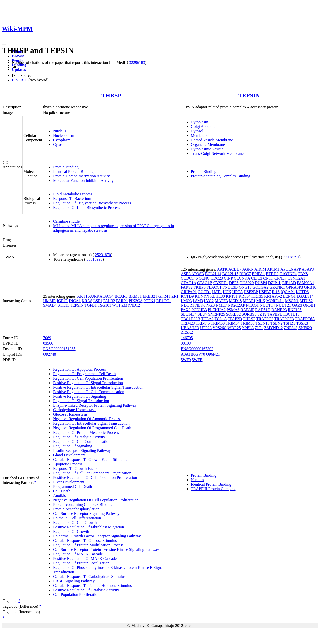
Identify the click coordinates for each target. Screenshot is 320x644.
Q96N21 (213, 354)
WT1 (116, 305)
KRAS (87, 301)
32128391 (291, 257)
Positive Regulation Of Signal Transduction (88, 383)
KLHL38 (218, 296)
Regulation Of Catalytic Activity (79, 437)
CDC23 (217, 278)
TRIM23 (188, 323)
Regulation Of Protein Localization (81, 563)
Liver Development (69, 482)
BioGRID (20, 80)
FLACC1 (214, 287)
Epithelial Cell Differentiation (77, 518)
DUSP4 (261, 283)
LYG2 (209, 301)
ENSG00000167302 (197, 349)
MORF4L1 (275, 301)
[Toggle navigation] (4, 44)
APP (297, 269)
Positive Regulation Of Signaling (80, 396)
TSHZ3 (289, 323)
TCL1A (221, 319)
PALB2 (109, 301)
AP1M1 (273, 269)
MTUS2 (306, 301)
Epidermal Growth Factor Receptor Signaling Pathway (97, 536)
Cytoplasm (62, 140)
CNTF (268, 278)
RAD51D (263, 310)
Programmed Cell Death (73, 486)
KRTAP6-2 (273, 296)
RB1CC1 (164, 301)
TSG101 (104, 305)
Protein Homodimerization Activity (82, 176)
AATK (222, 269)
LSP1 (98, 301)
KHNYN (202, 296)
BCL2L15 (230, 274)
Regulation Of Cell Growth (75, 522)
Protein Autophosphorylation (76, 509)
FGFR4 (162, 296)
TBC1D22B (191, 319)
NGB (211, 305)
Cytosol (59, 145)
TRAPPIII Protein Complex (213, 489)
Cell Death (62, 491)
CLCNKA (242, 278)
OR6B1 (309, 305)
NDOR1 (188, 305)
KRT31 (232, 296)
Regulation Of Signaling (73, 446)
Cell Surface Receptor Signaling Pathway (86, 513)
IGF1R (62, 301)
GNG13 (245, 287)
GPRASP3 (294, 287)
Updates (19, 69)
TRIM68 (248, 323)
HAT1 (217, 292)
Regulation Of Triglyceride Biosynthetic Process (92, 203)
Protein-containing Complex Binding (221, 176)
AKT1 (82, 296)
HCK (227, 292)
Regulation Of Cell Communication (82, 441)
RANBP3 (279, 310)
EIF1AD (289, 283)
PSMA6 (233, 310)
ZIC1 (259, 328)
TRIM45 (203, 323)
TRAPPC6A (305, 319)
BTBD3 (272, 274)
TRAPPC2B (284, 319)
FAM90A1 (306, 283)
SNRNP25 (217, 314)
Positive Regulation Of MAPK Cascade (85, 559)
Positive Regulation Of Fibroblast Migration (89, 527)
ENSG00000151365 (59, 349)
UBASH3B (190, 328)
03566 (48, 343)
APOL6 (287, 269)
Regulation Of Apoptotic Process (80, 369)
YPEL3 (248, 328)
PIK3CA (136, 301)
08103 (186, 343)
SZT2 (262, 314)
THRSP (111, 95)
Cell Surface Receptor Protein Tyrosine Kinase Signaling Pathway (106, 550)
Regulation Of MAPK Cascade (78, 554)
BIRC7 (245, 274)
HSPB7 (265, 292)
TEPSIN (249, 95)
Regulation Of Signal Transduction (81, 401)
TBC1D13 (291, 314)
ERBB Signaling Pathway (74, 581)
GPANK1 (277, 287)
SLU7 (202, 314)
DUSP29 (247, 283)
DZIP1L (275, 283)
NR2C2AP (236, 305)
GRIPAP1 (189, 292)
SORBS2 (234, 314)
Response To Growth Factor (76, 468)
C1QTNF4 (288, 274)
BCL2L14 (213, 274)
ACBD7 (235, 269)
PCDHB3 (199, 310)
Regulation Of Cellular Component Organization (92, 473)
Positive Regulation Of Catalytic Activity (86, 590)
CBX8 (303, 274)
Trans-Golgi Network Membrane (217, 154)
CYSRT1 (221, 283)
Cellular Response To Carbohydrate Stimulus (89, 577)
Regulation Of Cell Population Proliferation (88, 378)
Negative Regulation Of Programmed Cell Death (92, 428)
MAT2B (221, 301)
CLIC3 (257, 278)
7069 (47, 338)
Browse (18, 56)
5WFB (197, 360)
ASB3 (186, 274)
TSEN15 (262, 323)
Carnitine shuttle (66, 221)
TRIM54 (233, 323)
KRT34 (245, 296)
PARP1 (122, 301)
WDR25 (234, 328)
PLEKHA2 (217, 310)
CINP (228, 278)
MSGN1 (292, 301)
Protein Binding (66, 167)
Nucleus (60, 131)
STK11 (63, 305)
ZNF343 (291, 328)
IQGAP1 (288, 292)
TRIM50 (218, 323)
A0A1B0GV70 (193, 354)
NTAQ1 (252, 305)
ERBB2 (149, 296)
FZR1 (174, 296)
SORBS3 (249, 314)
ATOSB (198, 274)
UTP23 (206, 328)
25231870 (103, 255)
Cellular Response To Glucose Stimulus (85, 541)
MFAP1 (249, 301)
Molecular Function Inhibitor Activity (83, 181)
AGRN (248, 269)
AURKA (95, 296)
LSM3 (198, 301)
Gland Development (69, 455)
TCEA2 (207, 319)
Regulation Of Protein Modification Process (88, 545)
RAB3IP (247, 310)
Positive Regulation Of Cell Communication (89, 392)
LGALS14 (305, 296)
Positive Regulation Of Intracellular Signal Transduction (98, 387)
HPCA (238, 292)
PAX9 (186, 310)
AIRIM (260, 269)
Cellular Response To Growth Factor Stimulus (90, 459)
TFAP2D (235, 319)
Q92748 (50, 354)
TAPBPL (275, 314)
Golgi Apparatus (204, 127)
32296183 (137, 62)
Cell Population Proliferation (76, 595)
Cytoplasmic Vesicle (207, 149)
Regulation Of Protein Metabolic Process (86, 432)
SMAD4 (50, 305)
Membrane (200, 136)
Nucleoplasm (64, 136)
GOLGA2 (260, 287)
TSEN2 (276, 323)
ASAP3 (308, 269)
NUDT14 (267, 305)
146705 (187, 338)
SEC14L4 (189, 314)
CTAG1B (205, 283)
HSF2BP (251, 292)
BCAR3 (121, 296)
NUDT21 (283, 305)
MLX (261, 301)
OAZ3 (297, 305)
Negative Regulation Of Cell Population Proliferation (96, 500)
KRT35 (257, 296)
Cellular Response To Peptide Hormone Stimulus (93, 586)
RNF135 (295, 310)
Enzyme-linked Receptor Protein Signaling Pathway (95, 405)
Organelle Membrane (208, 145)
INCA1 (75, 301)
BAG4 (108, 296)
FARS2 (187, 287)
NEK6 (200, 305)
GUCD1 (204, 292)
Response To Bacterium (72, 199)
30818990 (94, 259)
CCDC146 (189, 278)
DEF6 (234, 283)
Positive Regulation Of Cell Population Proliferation (95, 477)
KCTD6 (302, 292)
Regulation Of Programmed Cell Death (85, 374)
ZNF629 (305, 328)
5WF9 (186, 360)
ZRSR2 (187, 332)
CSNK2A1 (296, 278)
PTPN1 (150, 301)
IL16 (276, 292)
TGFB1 (91, 305)
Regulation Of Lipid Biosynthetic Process (87, 208)
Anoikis (60, 495)
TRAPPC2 (265, 319)
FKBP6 (200, 287)
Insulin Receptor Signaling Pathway (82, 450)
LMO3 (186, 301)
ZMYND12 (131, 305)
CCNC (204, 278)
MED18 (235, 301)
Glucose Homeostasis (70, 414)
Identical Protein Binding (73, 172)
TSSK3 (302, 323)
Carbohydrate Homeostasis (75, 410)
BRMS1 (135, 296)
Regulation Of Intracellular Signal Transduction (91, 423)
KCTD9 (187, 296)
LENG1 (290, 296)
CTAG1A (189, 283)
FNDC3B (230, 287)
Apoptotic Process (68, 464)
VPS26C (220, 328)
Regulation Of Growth (71, 531)
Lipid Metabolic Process (73, 194)
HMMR (50, 301)
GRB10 (310, 287)
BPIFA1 (258, 274)
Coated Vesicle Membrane (212, 140)
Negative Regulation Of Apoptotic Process (87, 419)
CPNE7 (281, 278)
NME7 (221, 305)
